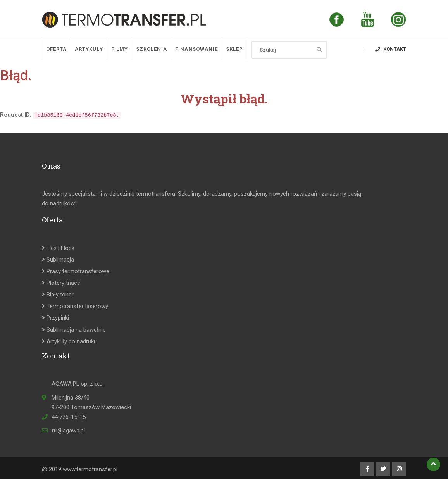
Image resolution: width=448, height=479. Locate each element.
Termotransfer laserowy (75, 306)
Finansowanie (196, 49)
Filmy (120, 49)
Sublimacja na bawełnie (74, 330)
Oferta (56, 49)
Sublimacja (58, 260)
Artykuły (89, 49)
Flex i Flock (58, 248)
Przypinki (55, 318)
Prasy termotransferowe (76, 271)
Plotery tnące (61, 283)
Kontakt (391, 49)
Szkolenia (152, 49)
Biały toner (58, 295)
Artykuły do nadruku (69, 341)
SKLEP (234, 49)
